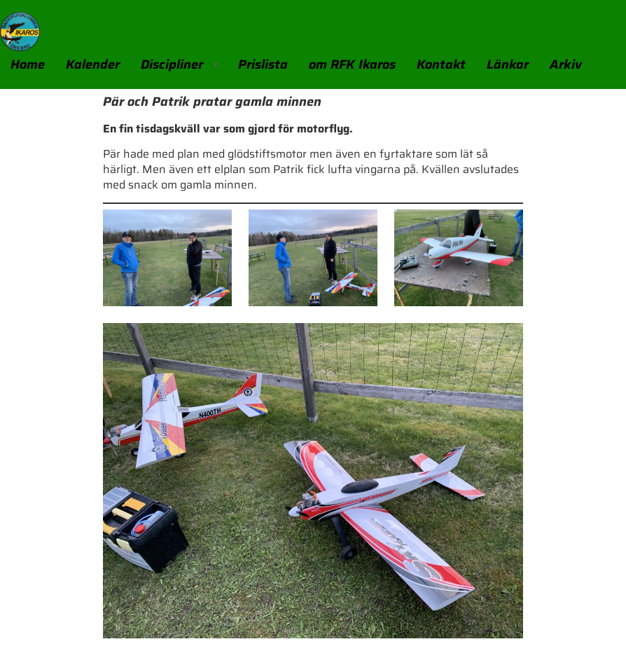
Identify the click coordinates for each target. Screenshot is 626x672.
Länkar (508, 64)
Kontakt (441, 64)
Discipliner (172, 64)
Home (28, 64)
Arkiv (566, 64)
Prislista (263, 64)
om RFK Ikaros (352, 64)
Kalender (93, 64)
